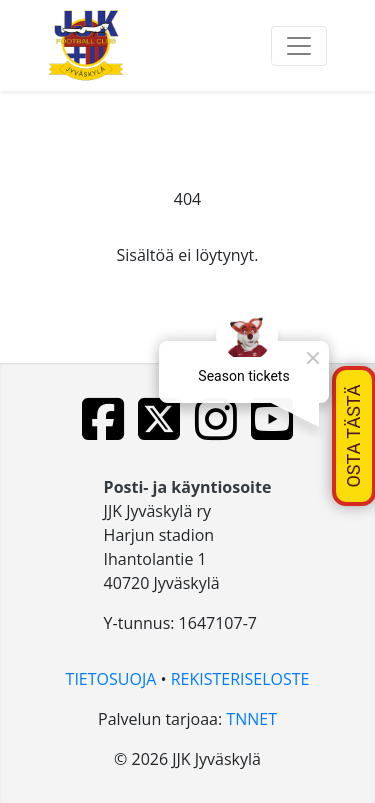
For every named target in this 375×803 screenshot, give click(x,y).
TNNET (251, 719)
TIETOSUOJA (111, 679)
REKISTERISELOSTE (240, 679)
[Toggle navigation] (299, 46)
